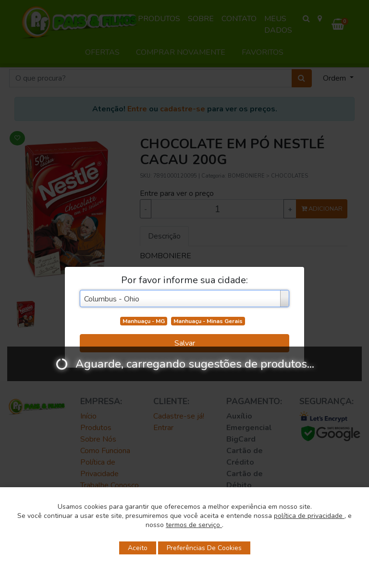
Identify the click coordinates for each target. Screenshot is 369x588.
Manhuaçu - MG (144, 321)
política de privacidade (309, 516)
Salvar (185, 343)
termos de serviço (194, 525)
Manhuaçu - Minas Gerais (208, 321)
